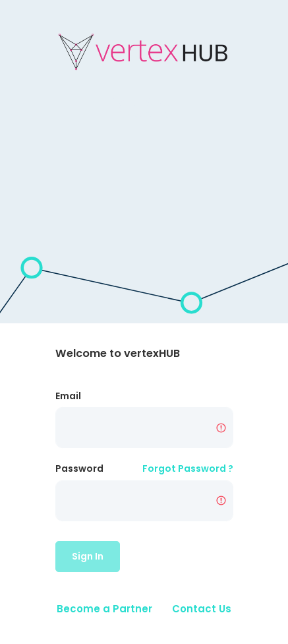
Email (68, 396)
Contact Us (202, 609)
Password (79, 468)
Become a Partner (104, 609)
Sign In (88, 556)
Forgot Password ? (188, 468)
